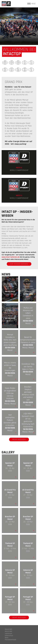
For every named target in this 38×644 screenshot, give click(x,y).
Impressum (8, 634)
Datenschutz (9, 636)
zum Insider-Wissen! (19, 264)
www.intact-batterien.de (11, 257)
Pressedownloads (11, 640)
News (7, 638)
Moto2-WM (8, 629)
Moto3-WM (8, 631)
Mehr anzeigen (19, 439)
